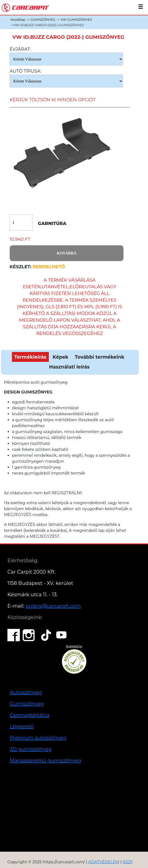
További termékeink (99, 357)
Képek (60, 357)
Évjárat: (20, 49)
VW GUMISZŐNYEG (76, 20)
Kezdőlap (18, 20)
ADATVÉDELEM (104, 862)
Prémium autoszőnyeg (38, 738)
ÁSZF (128, 862)
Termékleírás (30, 357)
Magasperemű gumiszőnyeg (45, 761)
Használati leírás (69, 367)
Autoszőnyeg (26, 692)
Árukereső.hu (74, 646)
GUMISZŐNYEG (43, 20)
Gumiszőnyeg (27, 704)
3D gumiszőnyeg (31, 749)
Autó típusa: (25, 71)
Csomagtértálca (30, 715)
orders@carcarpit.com (53, 606)
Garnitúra (52, 224)
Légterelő (22, 726)
